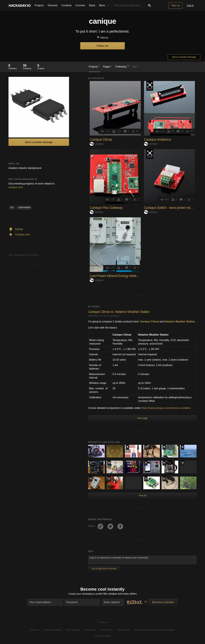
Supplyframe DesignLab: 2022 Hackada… (150, 86)
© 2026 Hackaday (102, 636)
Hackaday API (123, 630)
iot (12, 208)
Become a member (163, 603)
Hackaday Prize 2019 (146, 447)
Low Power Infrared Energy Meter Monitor (119, 276)
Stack (92, 5)
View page (142, 418)
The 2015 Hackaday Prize (164, 447)
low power (24, 208)
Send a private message (184, 57)
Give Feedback (73, 630)
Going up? (102, 623)
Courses (80, 5)
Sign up (176, 5)
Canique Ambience (158, 139)
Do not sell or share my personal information (154, 630)
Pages (108, 66)
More (105, 5)
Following (122, 66)
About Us (35, 630)
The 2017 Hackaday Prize (109, 479)
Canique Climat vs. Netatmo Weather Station (120, 312)
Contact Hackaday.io (52, 630)
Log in (190, 5)
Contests (67, 5)
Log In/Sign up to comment (104, 569)
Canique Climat (101, 139)
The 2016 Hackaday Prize (146, 463)
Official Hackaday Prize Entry (127, 447)
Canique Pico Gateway (106, 208)
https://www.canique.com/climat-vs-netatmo (166, 408)
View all (142, 495)
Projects (39, 5)
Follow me (103, 46)
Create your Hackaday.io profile (85, 594)
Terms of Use (90, 630)
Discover (53, 5)
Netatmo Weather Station (180, 322)
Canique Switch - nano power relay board (173, 208)
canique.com (16, 187)
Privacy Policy (106, 630)
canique (96, 144)
